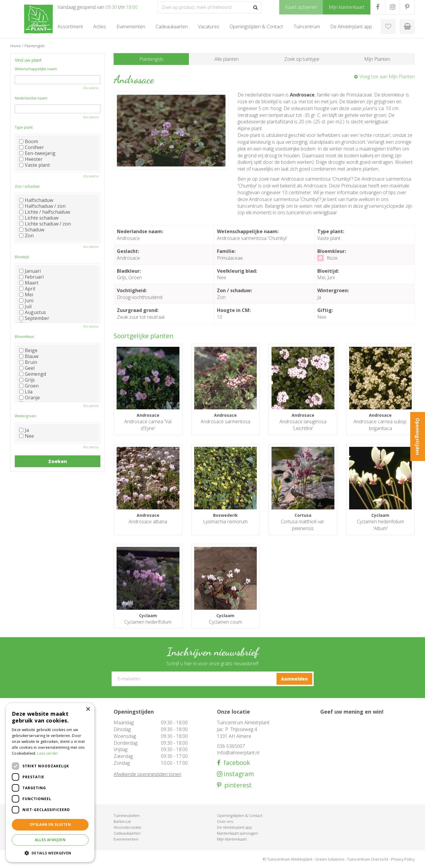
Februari (31, 277)
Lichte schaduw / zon (45, 224)
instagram (238, 774)
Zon (26, 236)
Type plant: (24, 127)
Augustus (33, 312)
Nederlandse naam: (31, 98)
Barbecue (122, 821)
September (34, 318)
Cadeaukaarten (127, 833)
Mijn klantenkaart (232, 839)
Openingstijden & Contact (240, 815)
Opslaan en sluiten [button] (50, 824)
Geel (27, 368)
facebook (235, 763)
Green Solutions (330, 859)
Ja (24, 430)
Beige (28, 350)
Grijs (27, 380)
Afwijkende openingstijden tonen (147, 774)
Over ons (225, 821)
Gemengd (33, 374)
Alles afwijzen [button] (50, 840)
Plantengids (151, 59)
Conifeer (32, 147)
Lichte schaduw (39, 218)
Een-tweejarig (37, 153)
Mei (26, 295)
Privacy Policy (403, 859)
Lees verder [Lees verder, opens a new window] (48, 753)
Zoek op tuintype (302, 59)
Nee (27, 436)
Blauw (29, 356)
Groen (29, 386)
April (27, 289)
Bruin (28, 362)
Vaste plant (35, 165)
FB (378, 7)
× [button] (88, 709)
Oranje (30, 398)
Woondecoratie (127, 827)
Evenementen (126, 839)
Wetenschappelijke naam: (36, 69)
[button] (50, 853)
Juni (26, 300)
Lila (26, 392)
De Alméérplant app (234, 827)
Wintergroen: (26, 416)
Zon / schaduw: (27, 186)
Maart (29, 283)
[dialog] (50, 783)
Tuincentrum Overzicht (368, 859)
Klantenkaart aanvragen (237, 833)
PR (407, 7)
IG (392, 7)
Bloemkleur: (25, 337)
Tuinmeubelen (127, 815)
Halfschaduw (36, 200)
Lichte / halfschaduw (45, 212)
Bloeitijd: (22, 257)
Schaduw (32, 230)
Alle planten (227, 59)
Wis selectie (91, 88)
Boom (29, 141)
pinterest (237, 785)
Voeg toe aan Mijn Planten (387, 76)
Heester (31, 159)
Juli (25, 306)
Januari (30, 271)
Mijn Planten (377, 59)
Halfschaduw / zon (42, 206)
